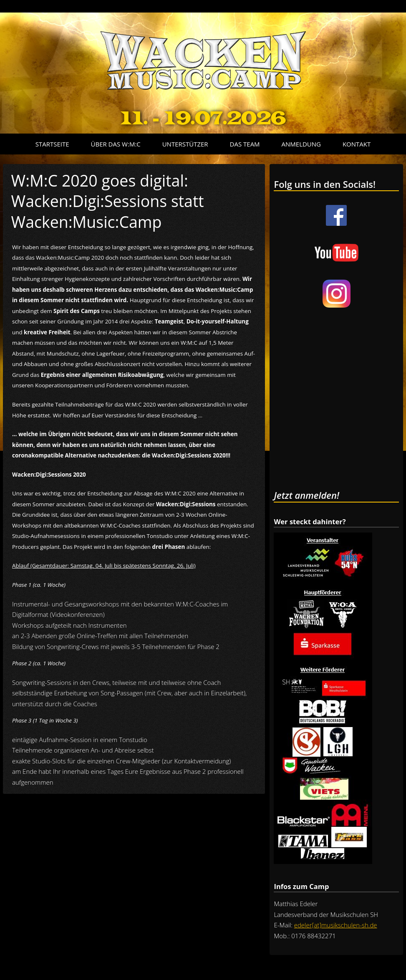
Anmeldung (301, 144)
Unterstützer (185, 144)
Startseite (52, 144)
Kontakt (357, 144)
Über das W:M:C (116, 144)
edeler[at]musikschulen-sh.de (336, 925)
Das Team (245, 144)
